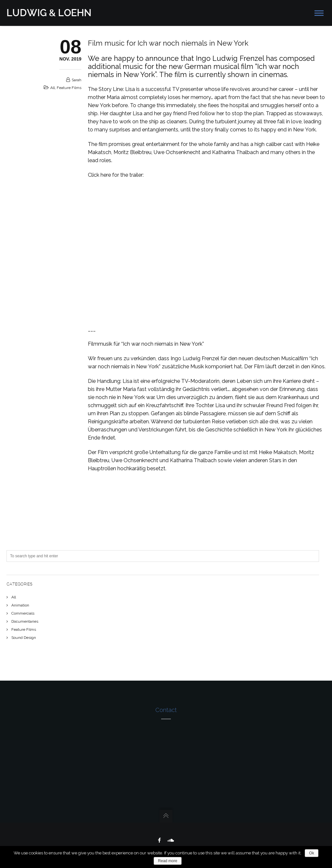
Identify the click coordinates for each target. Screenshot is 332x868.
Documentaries (25, 621)
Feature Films (69, 88)
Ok (311, 853)
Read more (167, 861)
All (53, 88)
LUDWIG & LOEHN (49, 13)
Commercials (23, 613)
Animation (20, 605)
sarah (77, 80)
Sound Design (24, 638)
